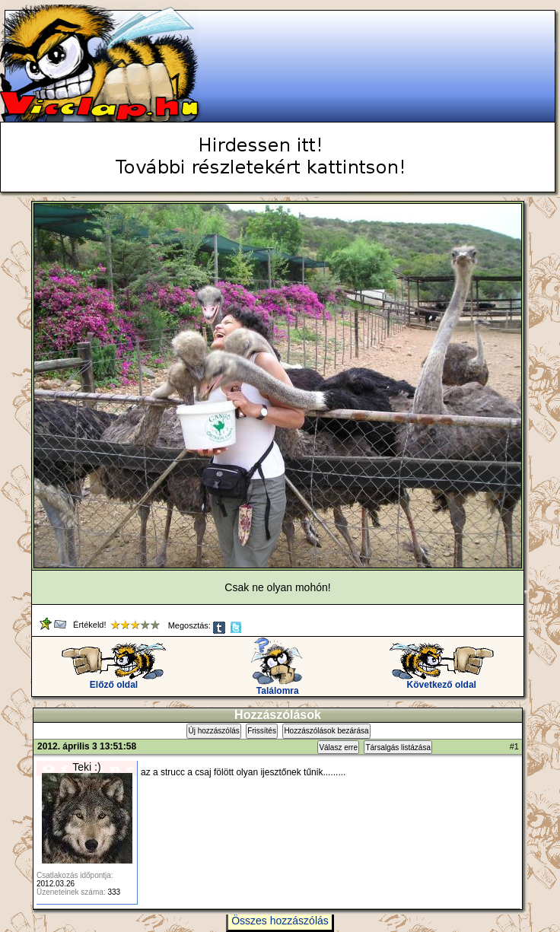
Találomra (277, 687)
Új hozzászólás (213, 731)
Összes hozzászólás (280, 921)
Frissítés (262, 731)
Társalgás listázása (398, 748)
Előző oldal (114, 681)
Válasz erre (338, 748)
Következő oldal (442, 681)
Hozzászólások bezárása (326, 731)
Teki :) (86, 767)
